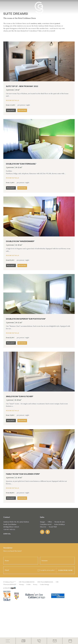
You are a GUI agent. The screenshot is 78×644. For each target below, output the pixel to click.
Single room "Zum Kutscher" (20, 427)
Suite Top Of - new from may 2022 (22, 117)
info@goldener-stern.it (11, 591)
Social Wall (53, 591)
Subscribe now (65, 635)
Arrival (7, 598)
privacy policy (51, 634)
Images (43, 586)
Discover (43, 591)
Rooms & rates (60, 586)
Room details (13, 131)
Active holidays (59, 589)
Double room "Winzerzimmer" (20, 272)
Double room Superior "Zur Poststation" (26, 350)
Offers (50, 586)
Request (11, 141)
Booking (22, 141)
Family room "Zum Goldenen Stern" (23, 505)
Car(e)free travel (46, 589)
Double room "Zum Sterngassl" (21, 195)
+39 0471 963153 (9, 594)
